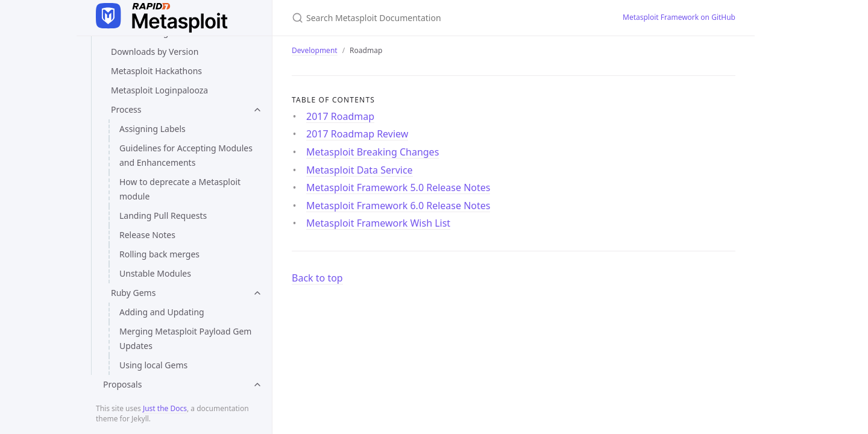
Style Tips (130, 134)
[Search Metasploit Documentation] (434, 18)
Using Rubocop (141, 153)
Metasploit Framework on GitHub (679, 17)
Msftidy (126, 95)
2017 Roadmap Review (156, 230)
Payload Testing (142, 114)
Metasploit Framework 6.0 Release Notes (179, 329)
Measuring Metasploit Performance (181, 76)
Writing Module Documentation (174, 172)
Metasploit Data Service (158, 269)
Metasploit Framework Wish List (174, 355)
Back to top (317, 278)
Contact (111, 375)
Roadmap (123, 191)
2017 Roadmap (141, 211)
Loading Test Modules (154, 56)
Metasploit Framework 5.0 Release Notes (179, 295)
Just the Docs (165, 408)
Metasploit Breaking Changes (169, 249)
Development (315, 50)
